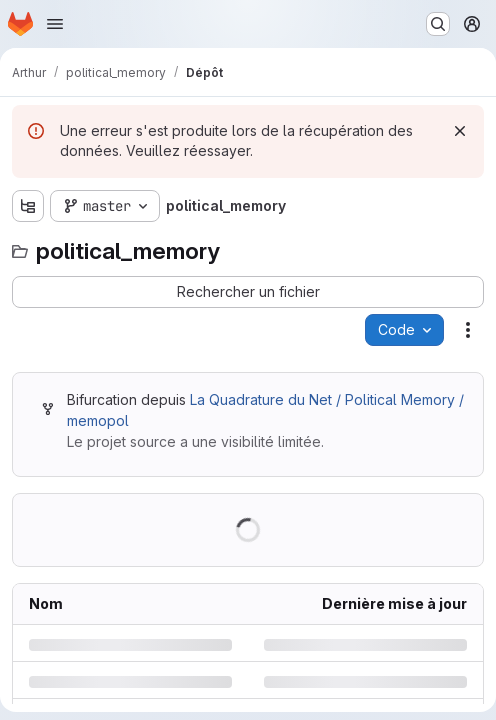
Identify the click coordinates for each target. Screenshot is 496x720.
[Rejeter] (460, 131)
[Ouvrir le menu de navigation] (55, 24)
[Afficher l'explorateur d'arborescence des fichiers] (28, 206)
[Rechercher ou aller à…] (438, 24)
